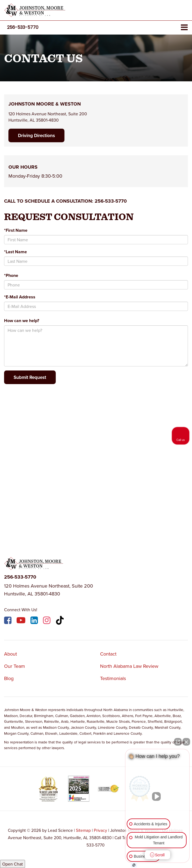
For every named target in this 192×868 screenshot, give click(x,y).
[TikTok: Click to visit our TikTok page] (61, 621)
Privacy (100, 830)
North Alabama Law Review (129, 666)
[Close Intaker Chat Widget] (186, 742)
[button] (23, 27)
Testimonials (113, 678)
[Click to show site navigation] (184, 28)
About (10, 654)
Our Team (15, 666)
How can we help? (22, 321)
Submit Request (30, 377)
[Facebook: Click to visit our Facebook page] (8, 621)
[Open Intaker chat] (134, 865)
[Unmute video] (157, 796)
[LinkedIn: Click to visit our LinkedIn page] (35, 621)
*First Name (16, 230)
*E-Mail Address (20, 297)
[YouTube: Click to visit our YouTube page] (22, 621)
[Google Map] (96, 461)
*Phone (11, 275)
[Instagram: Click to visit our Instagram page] (47, 621)
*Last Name (16, 252)
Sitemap (83, 830)
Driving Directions (36, 135)
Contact (108, 654)
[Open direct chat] (178, 742)
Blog (9, 678)
